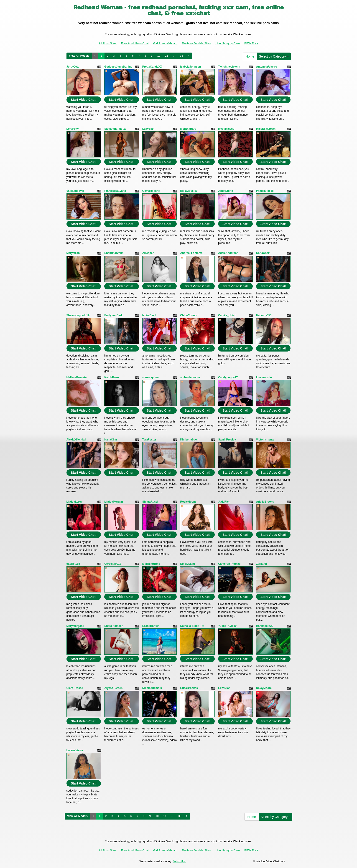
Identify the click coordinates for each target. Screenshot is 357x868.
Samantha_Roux (115, 129)
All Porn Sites (108, 43)
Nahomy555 (264, 315)
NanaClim (111, 440)
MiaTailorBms (151, 564)
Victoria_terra (265, 440)
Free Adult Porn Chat (135, 43)
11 (167, 56)
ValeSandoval (75, 191)
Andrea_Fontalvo (191, 253)
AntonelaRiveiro (267, 67)
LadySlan (148, 129)
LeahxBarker (151, 626)
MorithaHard (188, 129)
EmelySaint (187, 564)
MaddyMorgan (113, 502)
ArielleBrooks (265, 502)
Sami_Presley (227, 440)
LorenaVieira (75, 750)
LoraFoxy (73, 129)
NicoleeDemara (152, 688)
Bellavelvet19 (189, 191)
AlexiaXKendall (76, 440)
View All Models (79, 56)
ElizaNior (224, 688)
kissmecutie (264, 377)
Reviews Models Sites (196, 43)
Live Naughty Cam (228, 43)
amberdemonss (190, 377)
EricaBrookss (189, 688)
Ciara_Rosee (75, 688)
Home (250, 56)
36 (181, 56)
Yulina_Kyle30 (227, 626)
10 (159, 56)
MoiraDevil (149, 315)
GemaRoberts (151, 191)
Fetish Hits (179, 861)
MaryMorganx (75, 626)
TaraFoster (149, 440)
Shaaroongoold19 (78, 315)
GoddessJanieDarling (118, 67)
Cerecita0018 (113, 564)
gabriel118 (73, 564)
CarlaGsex (263, 253)
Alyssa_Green (113, 688)
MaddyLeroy (75, 502)
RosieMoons (188, 502)
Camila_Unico (227, 315)
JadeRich (224, 502)
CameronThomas (229, 564)
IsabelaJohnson (190, 67)
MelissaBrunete (77, 377)
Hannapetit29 (265, 626)
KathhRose (111, 377)
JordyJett (73, 67)
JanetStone (226, 191)
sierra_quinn (150, 377)
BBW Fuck (251, 43)
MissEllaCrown (266, 129)
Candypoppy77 (228, 377)
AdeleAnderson (228, 253)
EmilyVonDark (113, 315)
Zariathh (261, 564)
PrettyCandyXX (152, 67)
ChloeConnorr (189, 315)
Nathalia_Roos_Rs (192, 626)
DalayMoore (264, 688)
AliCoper (148, 253)
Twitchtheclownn (229, 67)
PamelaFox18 (265, 191)
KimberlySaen (189, 440)
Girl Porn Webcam (165, 43)
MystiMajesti (226, 129)
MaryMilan (73, 253)
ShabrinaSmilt (113, 253)
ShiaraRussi (150, 502)
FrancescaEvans (115, 191)
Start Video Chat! (84, 100)
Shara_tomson (114, 626)
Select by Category (274, 56)
